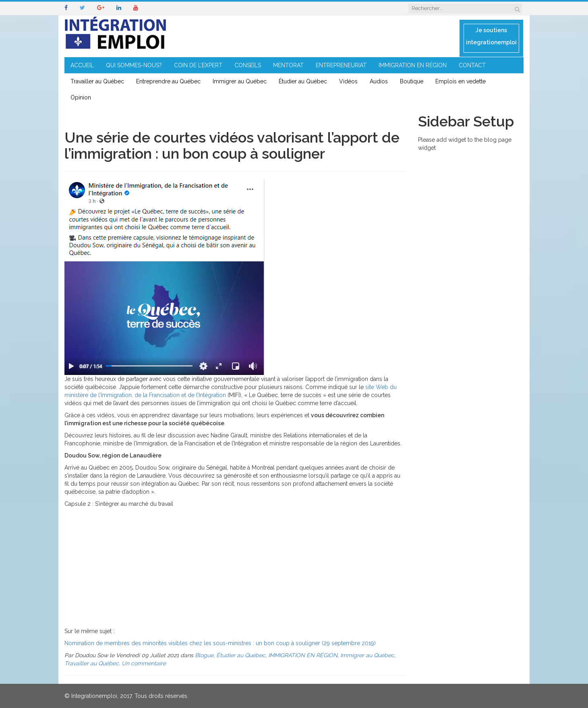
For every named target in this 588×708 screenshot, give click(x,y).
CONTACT (472, 65)
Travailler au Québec (97, 81)
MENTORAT (288, 65)
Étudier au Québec (303, 81)
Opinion (81, 97)
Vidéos (348, 81)
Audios (379, 81)
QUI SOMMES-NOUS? (134, 65)
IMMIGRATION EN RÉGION (413, 65)
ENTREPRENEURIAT (341, 65)
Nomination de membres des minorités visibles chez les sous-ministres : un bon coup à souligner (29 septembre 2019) (220, 643)
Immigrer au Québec (240, 81)
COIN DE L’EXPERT (198, 65)
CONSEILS (248, 65)
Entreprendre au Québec (168, 81)
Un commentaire (144, 663)
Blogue (204, 655)
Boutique (412, 81)
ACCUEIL (82, 65)
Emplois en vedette (461, 81)
